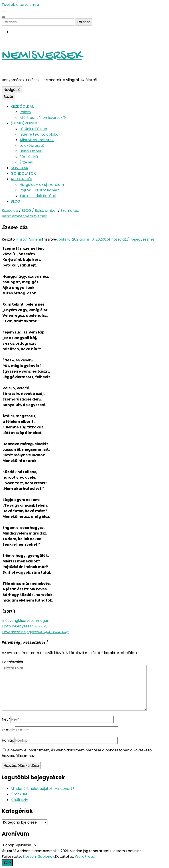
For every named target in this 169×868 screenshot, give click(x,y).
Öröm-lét (19, 794)
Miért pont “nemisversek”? (43, 118)
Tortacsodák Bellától (38, 196)
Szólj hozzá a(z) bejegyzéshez (129, 239)
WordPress (84, 856)
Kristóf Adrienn (29, 239)
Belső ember (13, 216)
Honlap (8, 740)
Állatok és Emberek (37, 140)
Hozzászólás (12, 662)
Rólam (25, 112)
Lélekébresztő (32, 146)
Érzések (26, 162)
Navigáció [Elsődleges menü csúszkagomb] (12, 90)
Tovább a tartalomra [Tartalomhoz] (20, 5)
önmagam (41, 621)
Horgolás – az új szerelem (42, 185)
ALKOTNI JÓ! (21, 179)
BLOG (15, 201)
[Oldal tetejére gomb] (7, 863)
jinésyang (10, 621)
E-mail (8, 730)
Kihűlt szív (19, 800)
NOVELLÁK (19, 168)
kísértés (25, 621)
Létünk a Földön (33, 129)
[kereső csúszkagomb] (4, 17)
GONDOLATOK (23, 173)
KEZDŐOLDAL (22, 106)
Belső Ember (31, 151)
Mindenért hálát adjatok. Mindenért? (43, 789)
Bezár (9, 97)
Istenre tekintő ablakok (40, 134)
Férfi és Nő (29, 157)
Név (6, 719)
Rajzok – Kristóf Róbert (39, 190)
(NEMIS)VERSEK (24, 123)
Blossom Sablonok (38, 856)
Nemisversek (36, 216)
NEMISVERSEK (42, 56)
